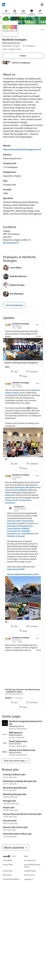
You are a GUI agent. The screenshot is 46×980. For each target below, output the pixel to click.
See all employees (14, 305)
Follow (23, 56)
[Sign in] (42, 5)
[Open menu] (42, 30)
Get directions (11, 243)
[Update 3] (23, 553)
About (26, 856)
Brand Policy (7, 875)
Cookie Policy (8, 871)
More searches (16, 847)
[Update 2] (23, 425)
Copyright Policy (30, 871)
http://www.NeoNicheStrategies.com (22, 149)
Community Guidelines (11, 879)
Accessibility (7, 860)
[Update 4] (23, 672)
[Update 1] (23, 350)
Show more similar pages (16, 761)
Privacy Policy (8, 865)
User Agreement (30, 860)
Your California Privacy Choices (32, 866)
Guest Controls (29, 875)
